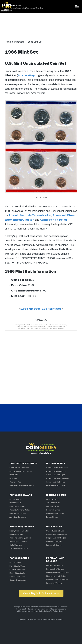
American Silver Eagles (56, 471)
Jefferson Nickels (53, 503)
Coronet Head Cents (18, 580)
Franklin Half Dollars (55, 565)
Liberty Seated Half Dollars (57, 580)
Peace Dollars (15, 503)
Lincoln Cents (15, 562)
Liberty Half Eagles (54, 541)
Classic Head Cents (17, 577)
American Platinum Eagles (57, 478)
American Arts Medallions (57, 468)
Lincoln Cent (18, 215)
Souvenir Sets (15, 482)
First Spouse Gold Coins (56, 485)
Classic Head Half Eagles (57, 534)
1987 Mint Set (51, 309)
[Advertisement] (41, 28)
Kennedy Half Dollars (55, 569)
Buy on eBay (26, 75)
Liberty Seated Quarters (19, 531)
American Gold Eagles (56, 475)
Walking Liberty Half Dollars (57, 572)
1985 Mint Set (31, 309)
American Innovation (18, 517)
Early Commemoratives (19, 468)
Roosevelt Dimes (53, 510)
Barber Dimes (52, 517)
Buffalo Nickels (52, 499)
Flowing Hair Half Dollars (56, 576)
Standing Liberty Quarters (20, 538)
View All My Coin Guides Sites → (41, 593)
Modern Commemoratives (20, 471)
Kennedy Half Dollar (54, 220)
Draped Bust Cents (17, 573)
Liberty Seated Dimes (55, 514)
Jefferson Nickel (40, 215)
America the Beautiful (19, 549)
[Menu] (77, 6)
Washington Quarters (18, 541)
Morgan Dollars (16, 499)
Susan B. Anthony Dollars (20, 510)
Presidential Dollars (18, 514)
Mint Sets (16, 6)
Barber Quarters (16, 534)
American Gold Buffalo (56, 482)
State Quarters (16, 545)
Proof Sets (14, 475)
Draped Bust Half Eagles (56, 538)
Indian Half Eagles (54, 545)
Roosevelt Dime (64, 215)
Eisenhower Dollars (17, 506)
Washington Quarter (19, 220)
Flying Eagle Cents (17, 566)
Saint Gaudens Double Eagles (22, 485)
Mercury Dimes (53, 506)
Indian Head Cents (17, 569)
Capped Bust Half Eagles (56, 531)
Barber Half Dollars (54, 583)
